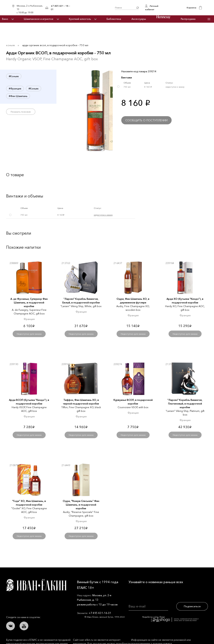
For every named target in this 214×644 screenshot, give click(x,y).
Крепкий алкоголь (80, 19)
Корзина (191, 8)
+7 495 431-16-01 (100, 613)
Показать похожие (21, 112)
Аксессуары (139, 19)
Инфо (209, 19)
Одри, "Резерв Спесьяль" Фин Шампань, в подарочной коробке (81, 505)
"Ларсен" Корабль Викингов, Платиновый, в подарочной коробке (185, 404)
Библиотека (114, 19)
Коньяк (11, 45)
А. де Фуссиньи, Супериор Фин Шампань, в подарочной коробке (29, 303)
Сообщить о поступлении (146, 120)
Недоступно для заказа (29, 334)
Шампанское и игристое (39, 19)
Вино (5, 19)
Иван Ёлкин (36, 585)
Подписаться (192, 606)
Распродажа (188, 19)
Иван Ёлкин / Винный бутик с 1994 (94, 8)
